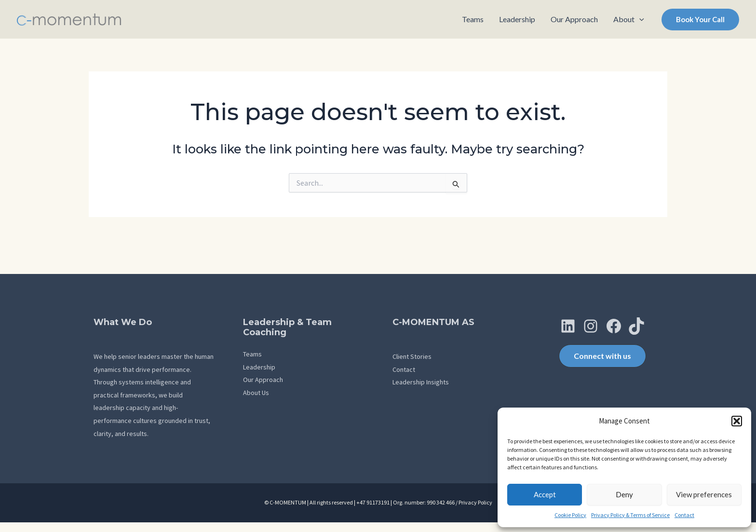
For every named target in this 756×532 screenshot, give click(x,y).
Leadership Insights (421, 382)
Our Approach (263, 380)
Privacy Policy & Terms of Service (630, 515)
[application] (639, 19)
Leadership (259, 367)
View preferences (704, 494)
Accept (545, 494)
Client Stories (412, 356)
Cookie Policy (570, 515)
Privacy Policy (475, 502)
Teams (252, 354)
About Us (256, 393)
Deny (624, 494)
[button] (737, 421)
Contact (684, 515)
